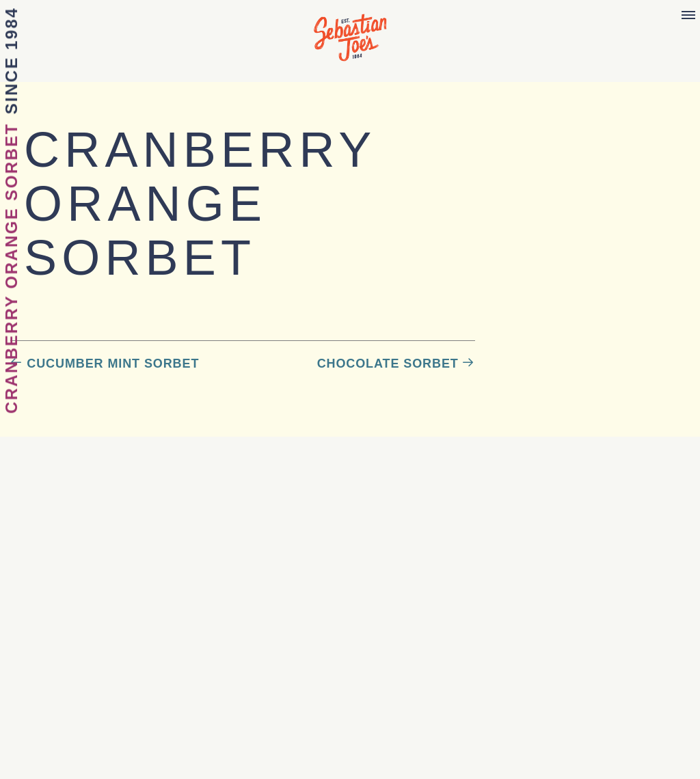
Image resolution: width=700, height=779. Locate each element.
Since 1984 (11, 60)
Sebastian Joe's (350, 31)
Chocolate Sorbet (388, 364)
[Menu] (688, 16)
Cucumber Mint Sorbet (113, 364)
